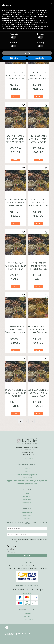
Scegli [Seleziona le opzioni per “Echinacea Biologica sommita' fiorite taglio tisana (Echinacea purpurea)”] (38, 414)
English (12, 552)
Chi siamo (27, 469)
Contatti (27, 616)
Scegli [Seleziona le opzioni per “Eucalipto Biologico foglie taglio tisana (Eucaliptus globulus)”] (16, 414)
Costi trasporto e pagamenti (27, 475)
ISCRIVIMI (27, 556)
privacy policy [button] (17, 12)
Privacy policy (27, 478)
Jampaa (15, 635)
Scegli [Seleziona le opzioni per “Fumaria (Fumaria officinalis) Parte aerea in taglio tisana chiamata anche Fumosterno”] (38, 160)
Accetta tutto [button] (40, 58)
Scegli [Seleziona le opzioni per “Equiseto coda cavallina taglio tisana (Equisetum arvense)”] (38, 223)
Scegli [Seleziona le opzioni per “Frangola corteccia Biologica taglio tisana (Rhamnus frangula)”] (38, 350)
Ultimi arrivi (27, 500)
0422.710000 (28, 459)
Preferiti (27, 519)
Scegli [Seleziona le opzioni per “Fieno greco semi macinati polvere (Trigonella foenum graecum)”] (38, 96)
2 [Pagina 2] (26, 421)
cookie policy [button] (32, 18)
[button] (51, 3)
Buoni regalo (27, 497)
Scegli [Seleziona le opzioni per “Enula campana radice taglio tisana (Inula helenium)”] (16, 287)
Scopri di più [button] (27, 53)
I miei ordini (27, 516)
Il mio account (27, 513)
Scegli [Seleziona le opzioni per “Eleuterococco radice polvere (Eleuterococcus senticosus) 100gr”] (38, 287)
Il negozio (27, 472)
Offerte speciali (27, 503)
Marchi (27, 494)
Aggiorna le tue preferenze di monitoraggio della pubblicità (27, 481)
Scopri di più (27, 593)
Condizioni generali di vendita (27, 484)
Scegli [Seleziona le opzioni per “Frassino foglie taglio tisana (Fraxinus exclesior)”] (16, 350)
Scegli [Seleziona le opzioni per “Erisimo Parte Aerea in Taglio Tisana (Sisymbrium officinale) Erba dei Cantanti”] (16, 223)
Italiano (12, 549)
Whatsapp (27, 613)
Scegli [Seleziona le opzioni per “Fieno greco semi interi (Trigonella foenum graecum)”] (16, 96)
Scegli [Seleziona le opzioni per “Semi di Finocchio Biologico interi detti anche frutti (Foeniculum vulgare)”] (16, 160)
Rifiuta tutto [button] (14, 58)
